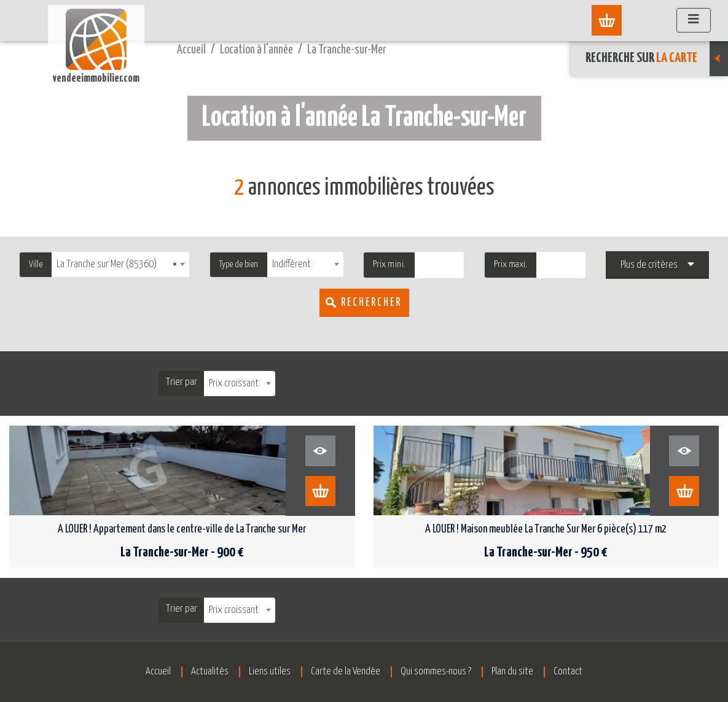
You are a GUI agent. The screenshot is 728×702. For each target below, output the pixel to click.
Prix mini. (389, 264)
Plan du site (517, 672)
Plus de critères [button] (649, 265)
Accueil (191, 50)
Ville (36, 264)
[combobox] (120, 264)
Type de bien (239, 264)
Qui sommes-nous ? (438, 672)
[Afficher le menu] (694, 20)
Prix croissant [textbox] (234, 384)
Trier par (182, 382)
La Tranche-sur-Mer (347, 50)
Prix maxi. (511, 264)
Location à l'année (256, 50)
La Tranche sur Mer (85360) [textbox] (117, 264)
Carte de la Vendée (346, 672)
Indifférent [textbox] (292, 264)
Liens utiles (267, 672)
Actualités (205, 672)
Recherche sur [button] (657, 58)
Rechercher (371, 303)
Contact (575, 672)
